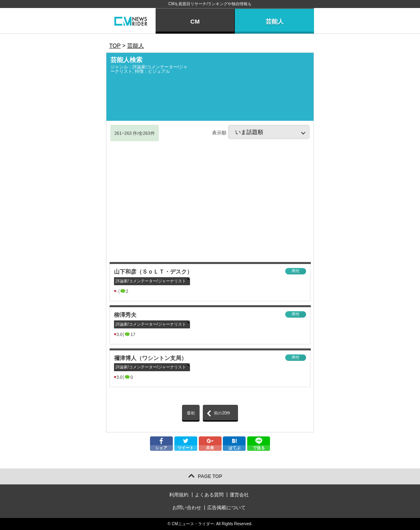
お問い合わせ (187, 508)
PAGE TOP (210, 476)
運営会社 (239, 495)
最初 (191, 413)
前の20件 (222, 413)
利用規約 (179, 495)
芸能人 (275, 21)
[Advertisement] (210, 202)
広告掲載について (226, 508)
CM (195, 21)
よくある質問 (209, 495)
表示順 (261, 132)
